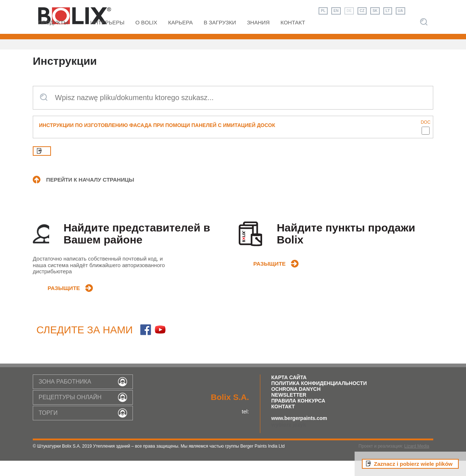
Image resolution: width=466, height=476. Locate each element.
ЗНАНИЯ (258, 38)
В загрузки (220, 38)
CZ (362, 11)
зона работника (65, 396)
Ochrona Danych (296, 404)
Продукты (53, 38)
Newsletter (289, 410)
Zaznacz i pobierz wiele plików (413, 464)
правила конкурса (298, 416)
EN (336, 11)
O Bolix (146, 38)
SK (375, 11)
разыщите (63, 300)
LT (388, 11)
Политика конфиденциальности (319, 398)
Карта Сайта (289, 393)
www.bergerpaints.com (299, 433)
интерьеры (107, 38)
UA (400, 11)
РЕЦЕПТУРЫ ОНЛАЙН (70, 412)
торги (48, 428)
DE (349, 11)
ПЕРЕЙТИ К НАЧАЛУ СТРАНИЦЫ (90, 195)
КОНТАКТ (293, 38)
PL (323, 11)
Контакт (283, 422)
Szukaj (424, 37)
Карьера (181, 38)
